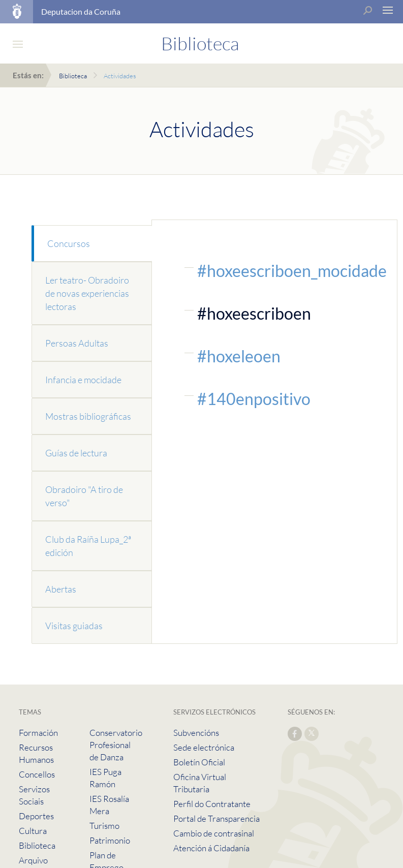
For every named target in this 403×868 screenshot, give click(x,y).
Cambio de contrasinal (214, 833)
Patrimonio (110, 840)
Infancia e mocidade (83, 380)
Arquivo (33, 860)
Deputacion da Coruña (81, 11)
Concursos (69, 243)
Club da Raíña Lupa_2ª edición (88, 546)
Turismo (104, 826)
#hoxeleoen (239, 356)
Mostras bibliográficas (88, 416)
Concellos (37, 774)
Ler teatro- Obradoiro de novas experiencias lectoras (87, 293)
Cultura (33, 831)
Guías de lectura (76, 453)
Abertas (61, 589)
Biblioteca (73, 76)
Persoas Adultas (77, 343)
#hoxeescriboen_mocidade (292, 271)
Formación (38, 733)
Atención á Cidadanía (211, 848)
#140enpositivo (254, 399)
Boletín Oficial (199, 762)
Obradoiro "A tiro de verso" (84, 496)
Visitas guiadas (74, 626)
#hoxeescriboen (254, 313)
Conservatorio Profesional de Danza (116, 745)
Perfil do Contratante (212, 804)
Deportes (36, 816)
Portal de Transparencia (216, 818)
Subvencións (196, 733)
